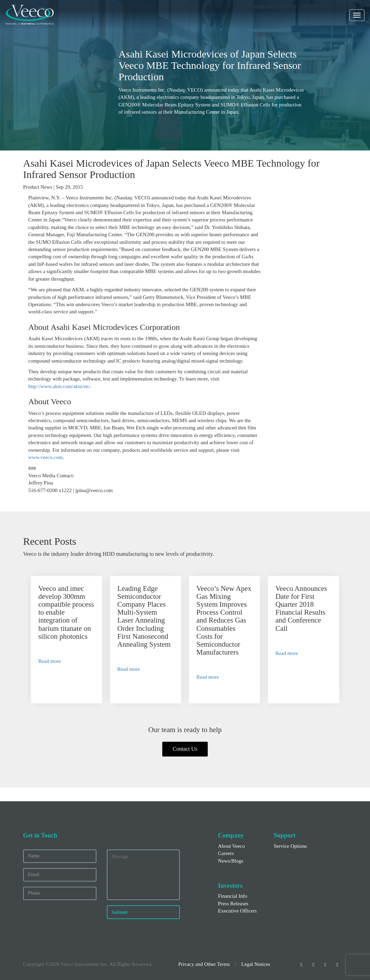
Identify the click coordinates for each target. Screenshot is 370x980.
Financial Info (233, 896)
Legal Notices (256, 964)
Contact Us (185, 749)
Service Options (290, 846)
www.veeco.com (45, 457)
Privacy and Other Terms (204, 964)
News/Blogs (231, 861)
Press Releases (233, 904)
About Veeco (232, 846)
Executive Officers (238, 911)
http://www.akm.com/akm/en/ (59, 386)
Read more (49, 661)
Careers (226, 853)
